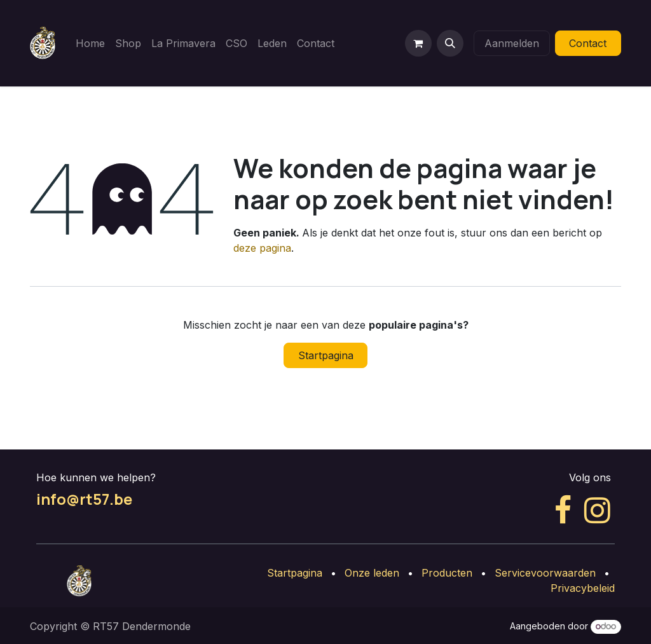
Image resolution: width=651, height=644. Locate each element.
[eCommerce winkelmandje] (418, 43)
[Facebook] (563, 510)
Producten (447, 573)
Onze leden (372, 573)
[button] (450, 43)
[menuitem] (90, 43)
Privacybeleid (583, 588)
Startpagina (326, 355)
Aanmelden (512, 43)
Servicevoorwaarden (545, 573)
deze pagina (262, 248)
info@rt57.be (84, 499)
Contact (588, 43)
